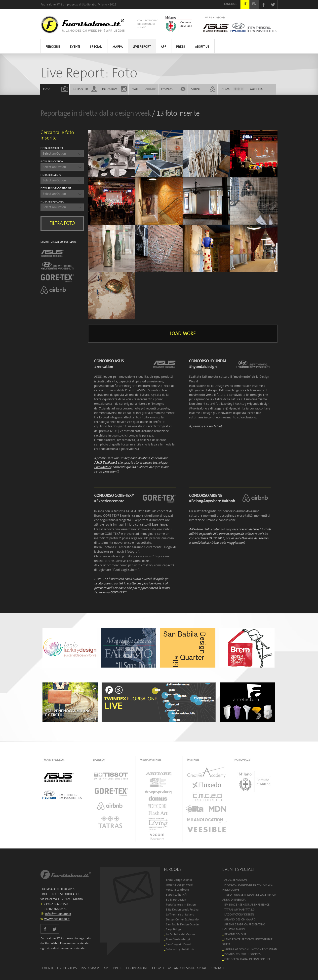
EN (254, 4)
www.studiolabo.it (57, 919)
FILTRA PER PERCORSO (52, 202)
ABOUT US (202, 47)
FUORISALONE (137, 968)
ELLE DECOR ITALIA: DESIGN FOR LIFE (247, 959)
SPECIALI (96, 47)
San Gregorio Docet (178, 944)
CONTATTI (218, 968)
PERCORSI (53, 47)
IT (245, 4)
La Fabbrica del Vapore (180, 934)
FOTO (46, 89)
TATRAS (225, 89)
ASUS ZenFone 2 (106, 463)
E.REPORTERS (67, 968)
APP (163, 47)
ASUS (135, 89)
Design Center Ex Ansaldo (182, 920)
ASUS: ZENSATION (236, 880)
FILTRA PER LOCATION (52, 162)
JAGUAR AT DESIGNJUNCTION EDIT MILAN (251, 949)
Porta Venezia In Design (181, 905)
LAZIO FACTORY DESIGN (239, 915)
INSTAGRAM (110, 89)
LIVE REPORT (142, 47)
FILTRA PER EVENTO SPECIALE (56, 188)
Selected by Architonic (180, 949)
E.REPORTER (80, 89)
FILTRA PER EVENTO (51, 175)
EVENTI (75, 47)
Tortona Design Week (180, 885)
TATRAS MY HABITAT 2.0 (239, 910)
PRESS (181, 47)
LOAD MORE (183, 334)
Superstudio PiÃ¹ (177, 895)
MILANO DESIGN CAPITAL (187, 968)
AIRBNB (196, 89)
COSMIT (158, 968)
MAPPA (118, 47)
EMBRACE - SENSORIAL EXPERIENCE (247, 905)
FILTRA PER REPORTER (52, 148)
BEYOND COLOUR (235, 934)
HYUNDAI (167, 89)
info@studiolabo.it (58, 914)
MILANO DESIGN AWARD (240, 920)
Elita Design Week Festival (183, 910)
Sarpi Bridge (174, 929)
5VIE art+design (176, 900)
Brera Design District (179, 880)
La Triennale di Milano (180, 915)
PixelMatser (103, 467)
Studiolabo (89, 5)
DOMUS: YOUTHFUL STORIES (242, 954)
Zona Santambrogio (179, 939)
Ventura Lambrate (177, 890)
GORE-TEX (256, 89)
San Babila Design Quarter (183, 925)
